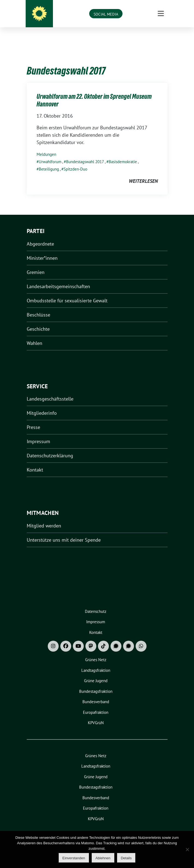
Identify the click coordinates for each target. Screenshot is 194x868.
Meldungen (46, 146)
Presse (33, 419)
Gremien (36, 264)
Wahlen (35, 335)
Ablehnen (103, 858)
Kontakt (35, 461)
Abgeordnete (40, 235)
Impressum (38, 433)
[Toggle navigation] (161, 37)
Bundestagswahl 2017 (85, 153)
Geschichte (38, 320)
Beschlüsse (38, 306)
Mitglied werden (44, 517)
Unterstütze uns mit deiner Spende (64, 531)
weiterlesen (143, 173)
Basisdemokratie (123, 153)
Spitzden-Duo (75, 161)
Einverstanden (74, 858)
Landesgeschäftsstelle (50, 390)
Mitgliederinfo (42, 405)
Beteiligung (49, 161)
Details (126, 858)
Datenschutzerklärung (50, 447)
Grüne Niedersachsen (105, 14)
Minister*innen (42, 250)
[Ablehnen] (187, 849)
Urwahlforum (50, 153)
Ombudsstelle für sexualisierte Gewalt (67, 292)
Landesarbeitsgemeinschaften (58, 278)
